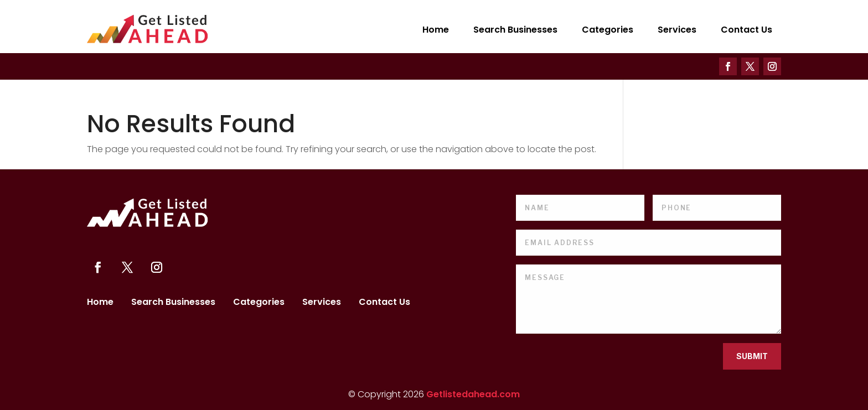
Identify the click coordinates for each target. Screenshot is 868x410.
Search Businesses (515, 30)
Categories (608, 30)
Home (436, 30)
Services (677, 30)
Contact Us (746, 30)
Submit (752, 356)
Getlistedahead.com (473, 394)
